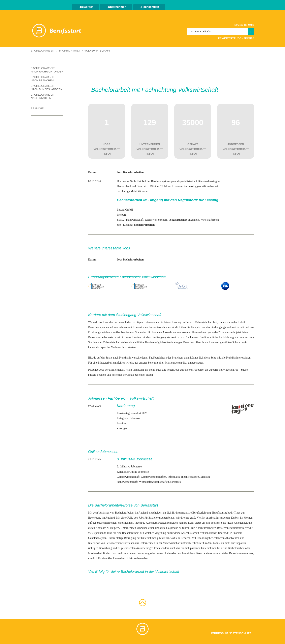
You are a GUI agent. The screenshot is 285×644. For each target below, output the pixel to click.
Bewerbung (95, 337)
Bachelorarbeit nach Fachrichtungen (47, 70)
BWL (120, 220)
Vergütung (160, 533)
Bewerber (86, 7)
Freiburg (122, 215)
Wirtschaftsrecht (210, 220)
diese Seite (210, 358)
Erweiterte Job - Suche (236, 38)
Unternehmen (116, 7)
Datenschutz (241, 633)
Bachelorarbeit (43, 51)
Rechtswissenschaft (156, 220)
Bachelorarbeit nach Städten (43, 96)
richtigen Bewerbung (100, 548)
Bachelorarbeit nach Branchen (43, 79)
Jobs (109, 533)
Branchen (94, 327)
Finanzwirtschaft (134, 220)
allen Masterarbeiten (170, 363)
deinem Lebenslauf (167, 553)
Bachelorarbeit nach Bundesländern (47, 88)
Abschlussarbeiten (219, 518)
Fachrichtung (70, 51)
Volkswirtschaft (235, 327)
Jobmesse (216, 523)
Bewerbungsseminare (241, 553)
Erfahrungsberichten (208, 538)
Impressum (219, 633)
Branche (37, 108)
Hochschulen (149, 7)
